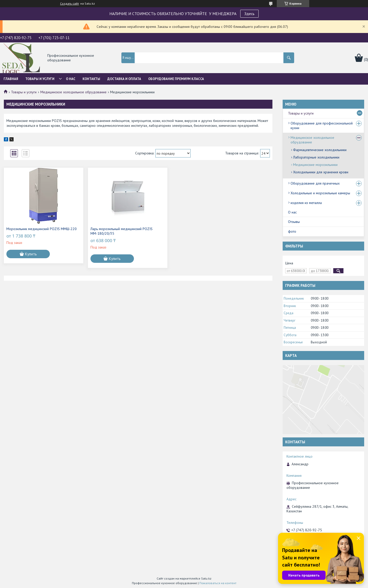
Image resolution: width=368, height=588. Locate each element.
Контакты (91, 79)
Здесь (249, 14)
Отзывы (294, 222)
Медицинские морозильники (315, 165)
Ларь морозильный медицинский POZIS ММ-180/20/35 (100, 231)
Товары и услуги (40, 79)
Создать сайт (70, 4)
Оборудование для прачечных (315, 183)
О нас (71, 79)
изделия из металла (306, 203)
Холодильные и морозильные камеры (320, 193)
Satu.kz (206, 578)
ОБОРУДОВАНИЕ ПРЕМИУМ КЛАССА (176, 79)
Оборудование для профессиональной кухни (322, 126)
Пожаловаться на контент (218, 583)
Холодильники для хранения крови (321, 172)
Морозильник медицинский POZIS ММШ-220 (33, 231)
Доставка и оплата (124, 79)
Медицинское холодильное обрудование (73, 92)
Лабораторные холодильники (316, 157)
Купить (31, 259)
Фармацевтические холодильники (320, 150)
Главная (11, 79)
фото (292, 231)
